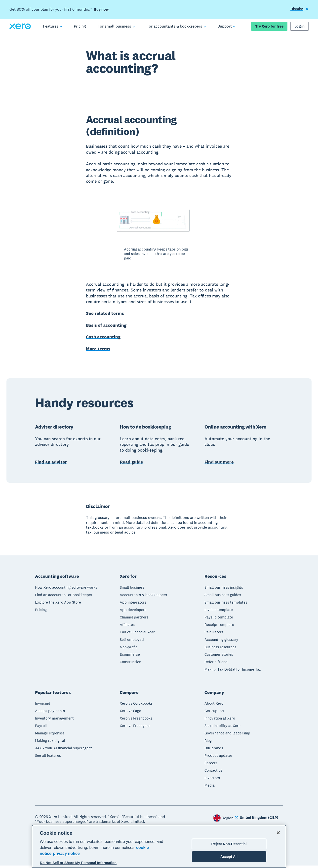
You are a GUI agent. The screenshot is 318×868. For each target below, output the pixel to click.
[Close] (278, 833)
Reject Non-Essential (229, 844)
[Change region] (256, 820)
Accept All (229, 857)
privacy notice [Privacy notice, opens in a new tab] (66, 853)
